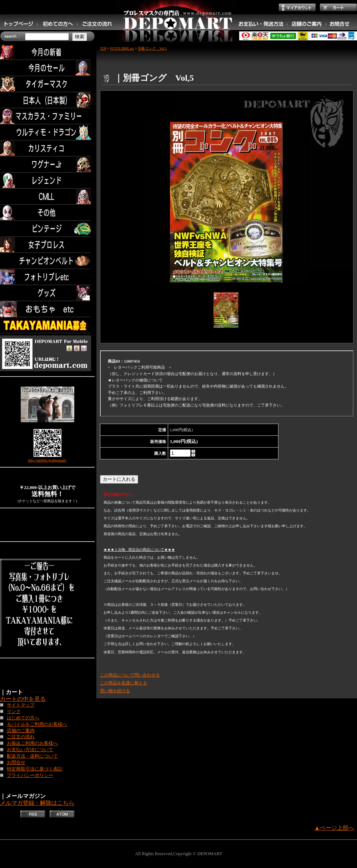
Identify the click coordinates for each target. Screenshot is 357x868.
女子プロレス (47, 245)
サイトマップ (21, 705)
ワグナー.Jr (47, 164)
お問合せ (16, 763)
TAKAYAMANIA (47, 325)
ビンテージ (47, 229)
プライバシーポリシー (30, 775)
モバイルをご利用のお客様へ (37, 724)
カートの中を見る (23, 699)
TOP (103, 48)
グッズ (47, 293)
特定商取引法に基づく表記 (35, 769)
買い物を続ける (115, 691)
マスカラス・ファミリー (47, 116)
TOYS (47, 309)
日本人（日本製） (47, 100)
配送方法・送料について (32, 756)
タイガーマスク (47, 84)
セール (47, 68)
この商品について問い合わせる (130, 675)
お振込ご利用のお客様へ (32, 743)
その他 (47, 213)
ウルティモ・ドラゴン (47, 132)
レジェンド (47, 181)
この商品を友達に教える (124, 683)
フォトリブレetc (47, 277)
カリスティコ (47, 148)
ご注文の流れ (21, 737)
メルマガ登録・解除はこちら (37, 803)
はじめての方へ (23, 718)
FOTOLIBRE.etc (122, 48)
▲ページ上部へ (334, 828)
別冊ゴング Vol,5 (152, 48)
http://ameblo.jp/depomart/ (47, 460)
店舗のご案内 (21, 731)
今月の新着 (47, 52)
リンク (14, 712)
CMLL (47, 197)
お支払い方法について (30, 750)
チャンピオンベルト (47, 261)
